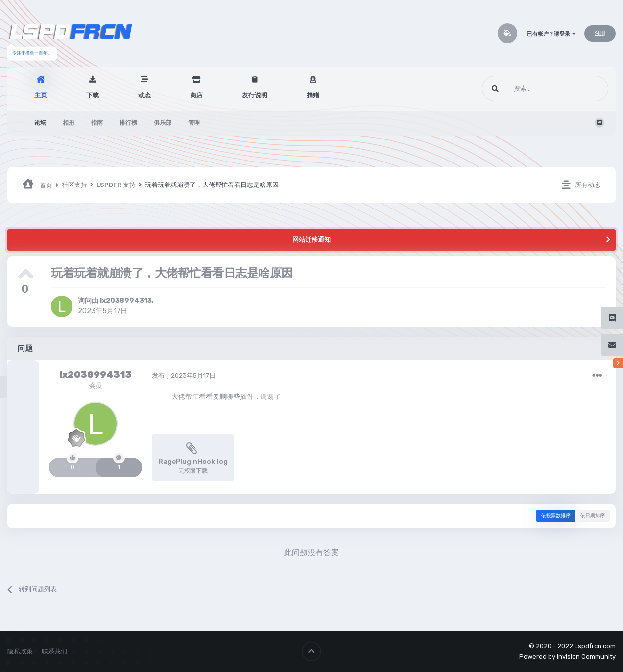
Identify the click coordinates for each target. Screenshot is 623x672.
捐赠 (313, 95)
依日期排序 (593, 516)
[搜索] (527, 89)
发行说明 (255, 95)
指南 (97, 123)
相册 (69, 123)
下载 (93, 95)
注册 (600, 34)
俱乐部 (163, 123)
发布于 (184, 376)
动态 (144, 95)
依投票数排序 (556, 516)
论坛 (40, 123)
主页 (41, 95)
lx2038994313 (126, 301)
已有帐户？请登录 (551, 34)
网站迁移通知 (311, 240)
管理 (194, 123)
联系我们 (54, 651)
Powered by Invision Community (567, 657)
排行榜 (128, 123)
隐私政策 (20, 651)
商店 (196, 95)
